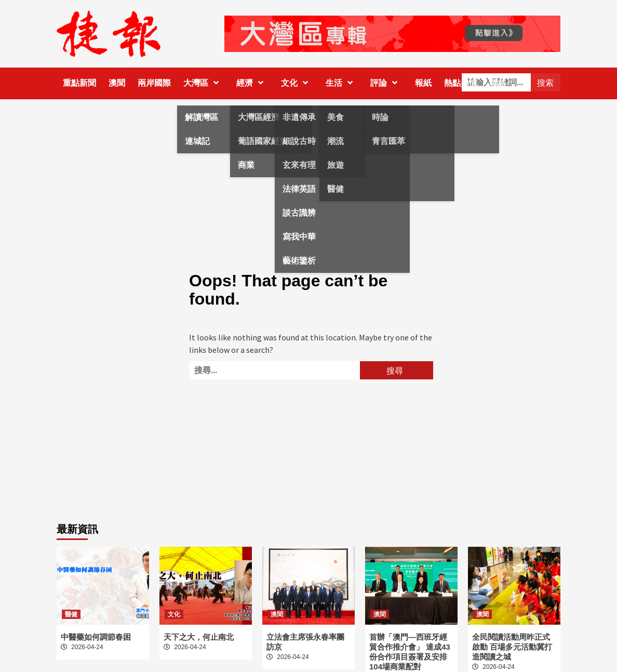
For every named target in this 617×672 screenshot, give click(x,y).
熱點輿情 (461, 83)
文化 (297, 83)
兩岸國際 (154, 83)
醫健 (71, 614)
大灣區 (204, 83)
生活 (342, 83)
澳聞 (117, 83)
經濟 (252, 83)
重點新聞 (79, 83)
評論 (386, 83)
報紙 (423, 83)
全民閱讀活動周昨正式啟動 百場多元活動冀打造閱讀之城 (512, 647)
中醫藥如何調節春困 (96, 637)
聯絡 (498, 83)
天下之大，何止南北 (199, 637)
